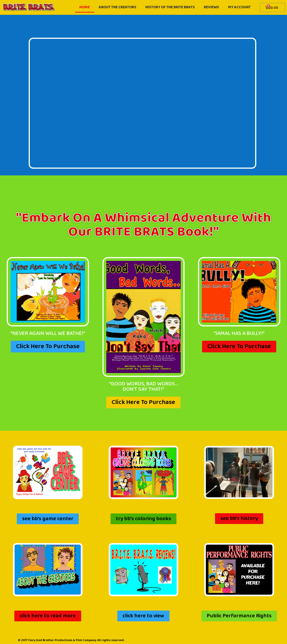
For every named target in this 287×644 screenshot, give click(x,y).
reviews (211, 7)
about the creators (117, 7)
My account (239, 7)
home (85, 7)
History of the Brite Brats (170, 7)
